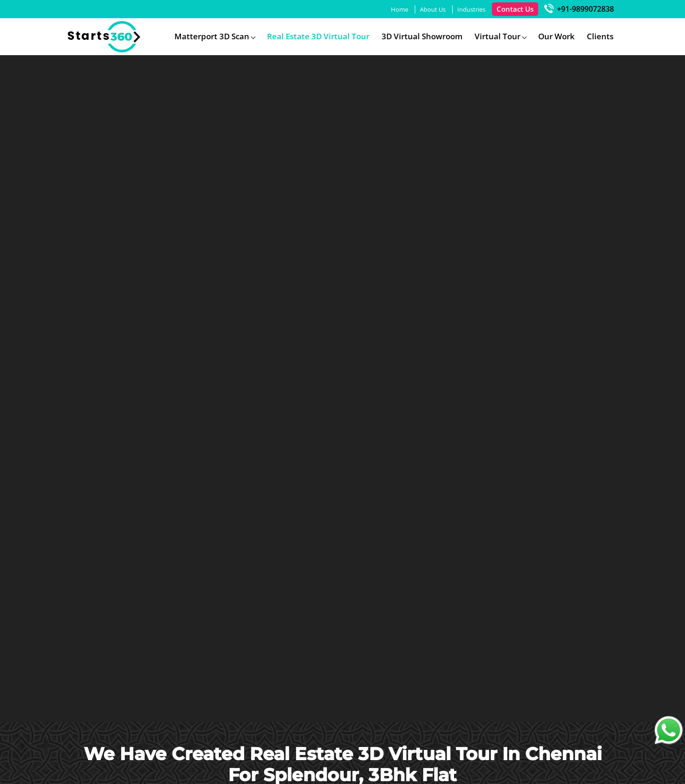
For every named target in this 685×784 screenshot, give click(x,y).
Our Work (556, 36)
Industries (471, 9)
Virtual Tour (498, 36)
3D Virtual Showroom (422, 36)
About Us (433, 9)
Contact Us (515, 9)
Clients (600, 36)
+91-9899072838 (579, 9)
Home (400, 9)
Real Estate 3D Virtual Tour (318, 36)
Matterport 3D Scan (212, 36)
